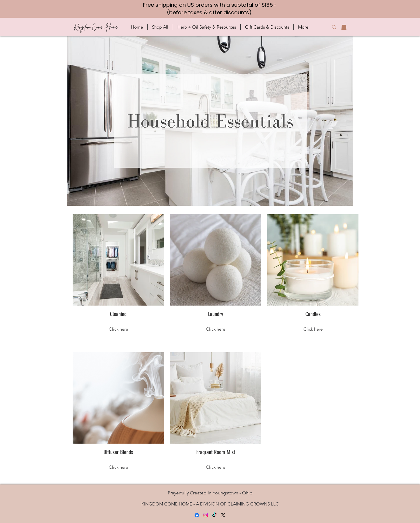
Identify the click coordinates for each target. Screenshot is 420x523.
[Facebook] (197, 515)
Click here (118, 329)
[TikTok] (214, 515)
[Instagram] (206, 515)
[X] (223, 515)
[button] (160, 27)
